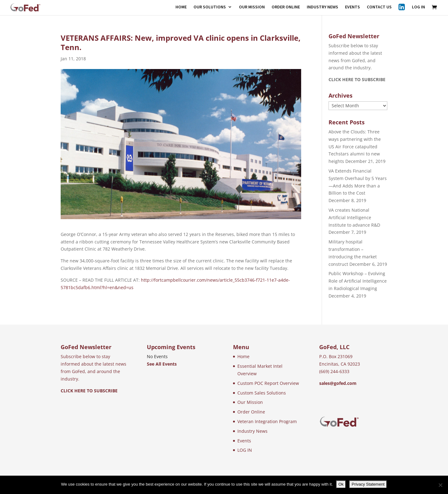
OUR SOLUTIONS (210, 7)
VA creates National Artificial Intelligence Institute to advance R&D (354, 217)
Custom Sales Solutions (262, 393)
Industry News (252, 431)
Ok (341, 484)
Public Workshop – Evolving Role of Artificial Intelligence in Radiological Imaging (358, 281)
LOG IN (418, 7)
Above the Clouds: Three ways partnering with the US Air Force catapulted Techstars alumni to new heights (355, 146)
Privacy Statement (368, 484)
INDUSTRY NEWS (322, 7)
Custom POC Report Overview (268, 383)
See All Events (162, 364)
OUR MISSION (252, 7)
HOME (181, 7)
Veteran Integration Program (267, 421)
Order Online (251, 412)
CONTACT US (379, 7)
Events (244, 441)
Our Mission (250, 402)
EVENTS (352, 7)
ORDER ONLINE (286, 7)
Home (243, 356)
